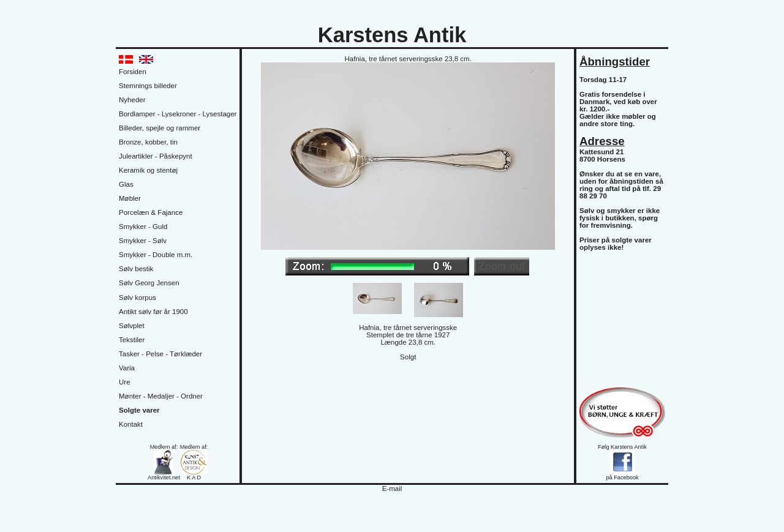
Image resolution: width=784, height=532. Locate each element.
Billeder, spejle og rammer (160, 128)
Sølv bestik (136, 269)
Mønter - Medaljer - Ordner (161, 396)
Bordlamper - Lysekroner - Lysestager (178, 114)
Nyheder (132, 100)
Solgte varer (139, 410)
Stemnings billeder (148, 86)
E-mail (392, 489)
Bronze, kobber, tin (148, 142)
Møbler (130, 198)
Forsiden (133, 72)
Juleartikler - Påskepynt (156, 156)
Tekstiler (132, 340)
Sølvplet (132, 326)
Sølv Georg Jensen (149, 283)
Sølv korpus (138, 298)
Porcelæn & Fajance (151, 212)
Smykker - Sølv (143, 241)
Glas (126, 184)
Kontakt (131, 424)
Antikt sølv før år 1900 (153, 312)
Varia (127, 368)
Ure (125, 382)
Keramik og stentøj (148, 170)
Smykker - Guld (143, 227)
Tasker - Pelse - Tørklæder (160, 354)
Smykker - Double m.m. (156, 255)
